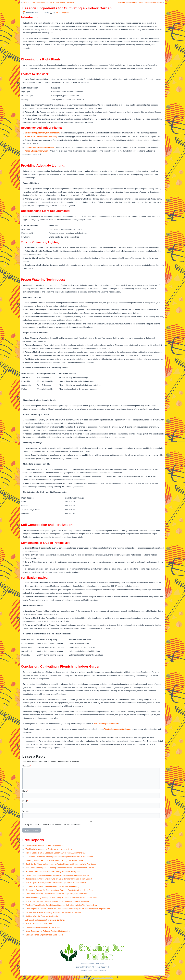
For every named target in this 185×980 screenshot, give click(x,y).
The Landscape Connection (106, 724)
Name (25, 791)
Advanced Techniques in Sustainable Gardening (45, 920)
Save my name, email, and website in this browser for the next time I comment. (53, 825)
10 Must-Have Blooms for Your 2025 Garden (44, 845)
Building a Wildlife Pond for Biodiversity (42, 916)
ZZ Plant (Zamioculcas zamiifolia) (39, 147)
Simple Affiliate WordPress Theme (102, 978)
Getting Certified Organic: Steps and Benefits (44, 935)
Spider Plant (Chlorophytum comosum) (42, 133)
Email (25, 801)
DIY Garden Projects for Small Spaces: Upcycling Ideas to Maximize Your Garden (59, 857)
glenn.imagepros (62, 12)
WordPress (84, 978)
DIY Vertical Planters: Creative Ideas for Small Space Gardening (52, 886)
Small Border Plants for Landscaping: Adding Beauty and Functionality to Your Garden (61, 864)
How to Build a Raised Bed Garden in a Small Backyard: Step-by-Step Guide (58, 901)
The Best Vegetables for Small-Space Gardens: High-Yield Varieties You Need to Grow (61, 905)
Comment (27, 766)
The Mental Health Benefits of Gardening (42, 927)
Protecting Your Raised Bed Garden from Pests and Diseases (48, 2)
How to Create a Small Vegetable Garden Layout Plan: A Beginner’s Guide (57, 853)
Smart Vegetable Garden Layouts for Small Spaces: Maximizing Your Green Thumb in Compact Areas (68, 909)
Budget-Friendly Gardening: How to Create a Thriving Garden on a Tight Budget (59, 879)
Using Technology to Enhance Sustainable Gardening (48, 931)
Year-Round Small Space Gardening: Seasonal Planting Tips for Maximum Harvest (60, 868)
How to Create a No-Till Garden (39, 924)
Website (26, 811)
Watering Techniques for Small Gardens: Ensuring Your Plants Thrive (54, 860)
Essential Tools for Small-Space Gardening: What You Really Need (53, 871)
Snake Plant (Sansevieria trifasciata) (41, 136)
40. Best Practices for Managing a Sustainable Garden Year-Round (53, 912)
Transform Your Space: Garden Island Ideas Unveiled (140, 2)
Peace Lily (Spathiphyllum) (36, 151)
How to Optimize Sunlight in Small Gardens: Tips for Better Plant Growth (56, 883)
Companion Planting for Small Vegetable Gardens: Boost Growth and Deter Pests (60, 890)
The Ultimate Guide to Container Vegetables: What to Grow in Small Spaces (57, 875)
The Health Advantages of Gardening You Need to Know (49, 849)
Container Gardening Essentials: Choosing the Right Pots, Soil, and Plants (57, 894)
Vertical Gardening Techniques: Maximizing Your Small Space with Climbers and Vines (61, 898)
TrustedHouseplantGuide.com (118, 729)
